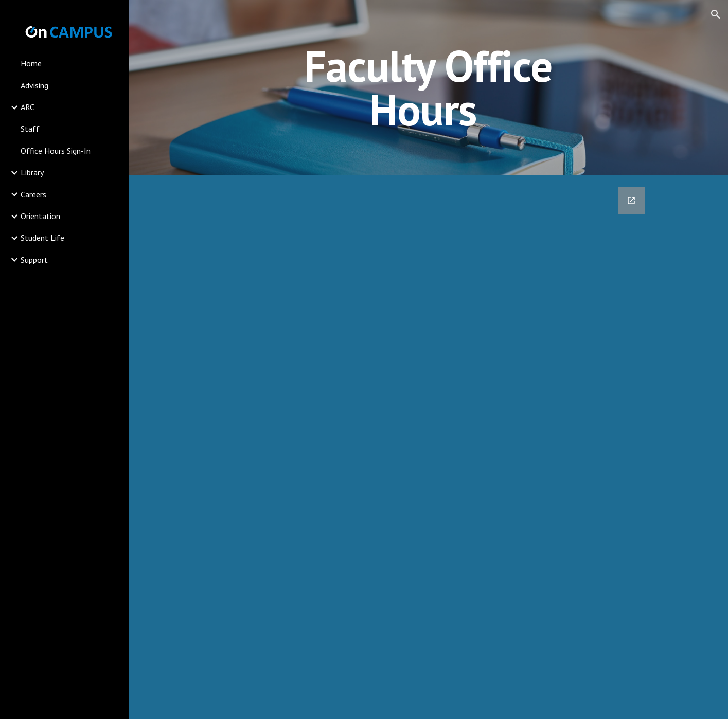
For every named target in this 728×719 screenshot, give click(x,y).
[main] (429, 88)
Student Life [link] (42, 238)
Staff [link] (30, 129)
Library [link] (32, 172)
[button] (716, 14)
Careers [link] (33, 194)
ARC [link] (28, 107)
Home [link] (31, 63)
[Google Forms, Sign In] (405, 447)
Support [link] (34, 260)
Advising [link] (34, 85)
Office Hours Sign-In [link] (56, 151)
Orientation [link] (40, 216)
